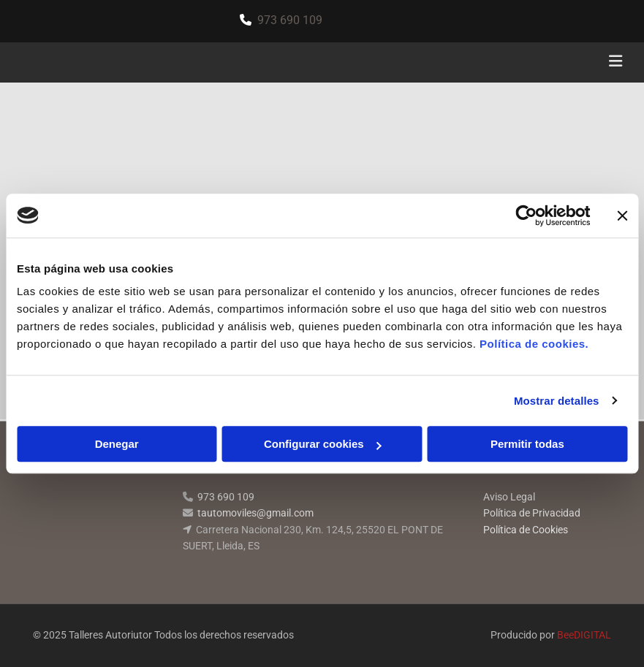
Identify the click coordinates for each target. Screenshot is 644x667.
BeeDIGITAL (584, 635)
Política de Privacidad (532, 513)
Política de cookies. (534, 344)
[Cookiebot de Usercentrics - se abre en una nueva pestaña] (526, 216)
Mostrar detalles (557, 401)
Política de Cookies (526, 530)
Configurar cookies (323, 444)
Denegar (117, 444)
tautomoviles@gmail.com (255, 513)
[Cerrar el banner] (622, 216)
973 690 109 (290, 20)
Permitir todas (527, 444)
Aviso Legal (509, 497)
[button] (428, 63)
